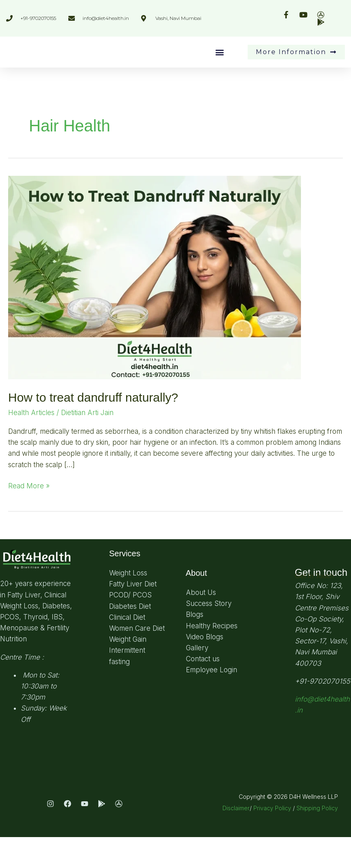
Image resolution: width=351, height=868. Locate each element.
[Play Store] (102, 835)
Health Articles (31, 444)
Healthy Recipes (212, 657)
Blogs (195, 645)
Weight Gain (128, 670)
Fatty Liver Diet (133, 615)
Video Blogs (205, 668)
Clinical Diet (127, 648)
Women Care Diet (137, 659)
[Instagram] (50, 835)
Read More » (29, 516)
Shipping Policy (317, 839)
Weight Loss (128, 604)
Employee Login (211, 701)
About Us (201, 623)
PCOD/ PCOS (130, 626)
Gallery (197, 679)
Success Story (209, 634)
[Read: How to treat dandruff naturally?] (155, 308)
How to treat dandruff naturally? (93, 428)
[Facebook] (68, 835)
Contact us (203, 690)
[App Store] (119, 835)
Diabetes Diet (130, 637)
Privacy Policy (272, 839)
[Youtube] (85, 835)
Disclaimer (236, 839)
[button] (219, 68)
